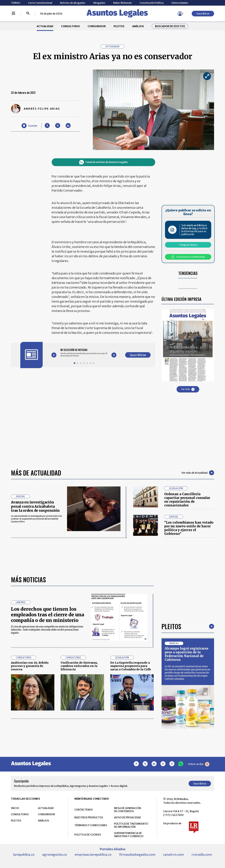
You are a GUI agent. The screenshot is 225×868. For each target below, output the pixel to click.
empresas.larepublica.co (93, 854)
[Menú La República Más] (13, 14)
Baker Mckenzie (122, 3)
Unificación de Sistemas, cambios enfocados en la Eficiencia (79, 666)
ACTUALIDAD (45, 26)
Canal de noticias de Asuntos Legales (104, 162)
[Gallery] (84, 353)
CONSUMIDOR (97, 26)
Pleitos (171, 626)
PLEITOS (119, 26)
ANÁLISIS (138, 26)
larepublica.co (24, 854)
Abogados (99, 3)
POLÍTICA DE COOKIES (88, 835)
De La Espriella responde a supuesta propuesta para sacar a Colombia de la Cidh (131, 666)
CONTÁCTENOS (84, 810)
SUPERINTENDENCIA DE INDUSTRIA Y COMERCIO (129, 835)
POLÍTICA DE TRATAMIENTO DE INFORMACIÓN (131, 825)
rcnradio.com (202, 854)
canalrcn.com (173, 854)
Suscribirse (203, 14)
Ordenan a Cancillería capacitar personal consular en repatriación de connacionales (187, 500)
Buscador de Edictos (170, 26)
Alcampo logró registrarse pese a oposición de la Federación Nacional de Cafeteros (187, 654)
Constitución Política (152, 3)
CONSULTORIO (70, 26)
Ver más (188, 389)
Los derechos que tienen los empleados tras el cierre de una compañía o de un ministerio (47, 615)
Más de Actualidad (36, 473)
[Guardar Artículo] (29, 126)
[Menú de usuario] (180, 14)
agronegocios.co (55, 854)
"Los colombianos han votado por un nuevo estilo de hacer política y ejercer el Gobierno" (189, 528)
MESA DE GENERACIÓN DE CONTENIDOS (127, 810)
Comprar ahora (188, 245)
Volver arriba (199, 764)
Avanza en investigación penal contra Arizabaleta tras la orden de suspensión (35, 506)
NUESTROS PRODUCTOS (89, 817)
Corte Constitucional (40, 3)
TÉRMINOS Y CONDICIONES (91, 825)
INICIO (15, 808)
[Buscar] (28, 14)
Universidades (180, 3)
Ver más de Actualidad (198, 473)
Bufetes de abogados (73, 3)
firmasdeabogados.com (137, 854)
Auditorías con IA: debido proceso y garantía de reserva (30, 666)
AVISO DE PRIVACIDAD (127, 817)
